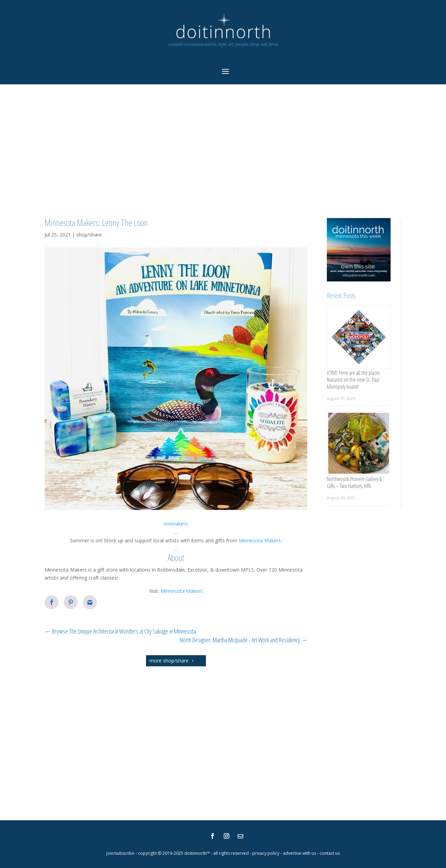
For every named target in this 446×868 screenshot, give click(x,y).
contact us (330, 853)
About (176, 558)
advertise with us (299, 853)
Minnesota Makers (182, 591)
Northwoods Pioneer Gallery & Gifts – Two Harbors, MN (354, 482)
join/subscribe (120, 853)
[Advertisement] (223, 152)
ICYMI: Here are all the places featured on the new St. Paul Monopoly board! (353, 380)
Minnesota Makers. (260, 540)
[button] (176, 524)
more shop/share (169, 661)
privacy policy (266, 853)
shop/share (89, 235)
